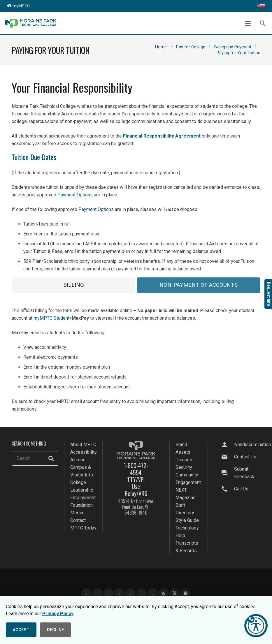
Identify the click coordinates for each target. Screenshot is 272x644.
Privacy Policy (58, 614)
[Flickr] (153, 593)
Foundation (81, 505)
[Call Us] (227, 489)
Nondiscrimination (252, 445)
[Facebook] (86, 593)
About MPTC (83, 445)
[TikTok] (130, 593)
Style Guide (187, 520)
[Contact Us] (227, 457)
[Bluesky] (186, 593)
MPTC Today (83, 528)
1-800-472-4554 (136, 469)
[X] (174, 593)
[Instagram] (98, 593)
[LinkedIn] (119, 593)
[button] (248, 23)
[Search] (51, 458)
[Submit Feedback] (227, 473)
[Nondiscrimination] (227, 445)
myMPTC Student (51, 318)
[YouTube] (109, 593)
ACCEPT (21, 630)
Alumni (77, 460)
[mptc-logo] (30, 23)
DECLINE (55, 630)
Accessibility (84, 452)
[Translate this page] (261, 6)
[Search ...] (35, 458)
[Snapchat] (142, 593)
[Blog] (163, 593)
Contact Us (245, 457)
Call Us (241, 489)
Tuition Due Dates (34, 157)
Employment (83, 498)
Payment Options (75, 195)
